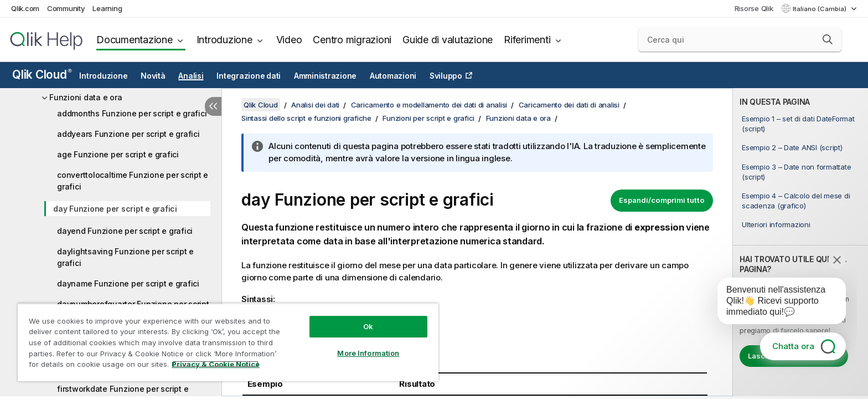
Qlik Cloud (42, 75)
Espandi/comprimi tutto (662, 200)
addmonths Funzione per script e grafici (132, 113)
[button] (828, 39)
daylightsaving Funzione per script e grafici (125, 257)
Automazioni (393, 76)
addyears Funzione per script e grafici (128, 134)
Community (66, 8)
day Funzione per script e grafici (115, 209)
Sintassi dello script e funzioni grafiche (306, 118)
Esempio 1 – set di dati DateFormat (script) (798, 124)
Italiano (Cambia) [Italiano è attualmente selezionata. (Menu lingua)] (820, 9)
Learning (107, 8)
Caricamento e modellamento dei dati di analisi (429, 105)
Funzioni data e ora (86, 97)
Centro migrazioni (352, 40)
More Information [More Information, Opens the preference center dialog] (368, 353)
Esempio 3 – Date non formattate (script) (796, 172)
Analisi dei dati (315, 105)
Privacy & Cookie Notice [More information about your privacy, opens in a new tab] (216, 364)
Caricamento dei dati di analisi (569, 105)
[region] (228, 342)
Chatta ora (793, 346)
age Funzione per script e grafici (118, 154)
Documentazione (135, 40)
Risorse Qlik (754, 8)
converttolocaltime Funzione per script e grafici (133, 181)
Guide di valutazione (448, 40)
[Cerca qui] (740, 40)
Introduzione (224, 40)
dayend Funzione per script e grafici (125, 231)
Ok (368, 326)
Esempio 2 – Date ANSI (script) (792, 147)
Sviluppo (446, 76)
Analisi (191, 76)
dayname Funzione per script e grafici (128, 283)
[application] (774, 303)
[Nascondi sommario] (213, 106)
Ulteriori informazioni (776, 224)
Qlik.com (25, 8)
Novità (153, 76)
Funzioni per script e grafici (428, 118)
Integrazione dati (249, 76)
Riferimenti (527, 40)
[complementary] (800, 242)
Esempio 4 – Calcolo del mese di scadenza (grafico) (796, 201)
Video (289, 40)
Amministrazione (325, 76)
